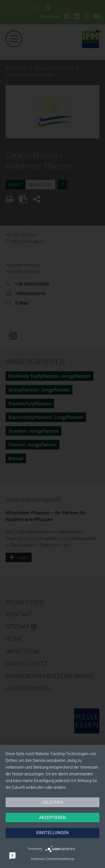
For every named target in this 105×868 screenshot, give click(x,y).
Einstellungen (53, 833)
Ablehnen (52, 802)
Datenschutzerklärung (60, 859)
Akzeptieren (52, 818)
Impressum (38, 859)
